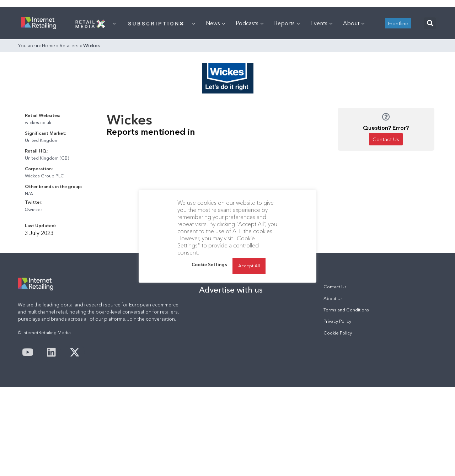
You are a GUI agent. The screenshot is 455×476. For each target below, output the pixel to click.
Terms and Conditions (346, 310)
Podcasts (250, 23)
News (215, 23)
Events (321, 23)
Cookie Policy (338, 333)
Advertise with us (231, 290)
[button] (430, 23)
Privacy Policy (337, 321)
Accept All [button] (249, 266)
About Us (333, 298)
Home (49, 46)
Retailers (69, 46)
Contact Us (335, 287)
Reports (287, 23)
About (354, 23)
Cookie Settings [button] (209, 264)
